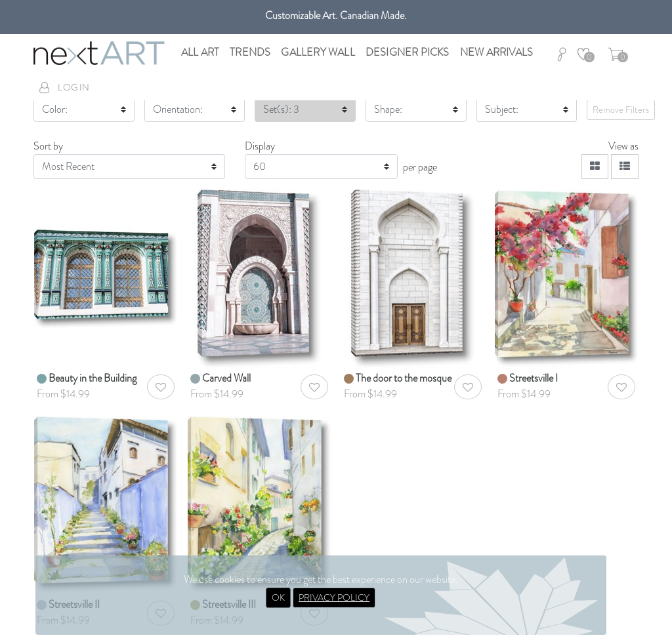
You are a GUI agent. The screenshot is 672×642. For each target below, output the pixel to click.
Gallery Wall (318, 52)
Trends (250, 52)
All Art (200, 52)
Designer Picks (408, 52)
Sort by (48, 146)
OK (278, 597)
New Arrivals (496, 52)
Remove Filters (621, 110)
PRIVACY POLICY (334, 597)
